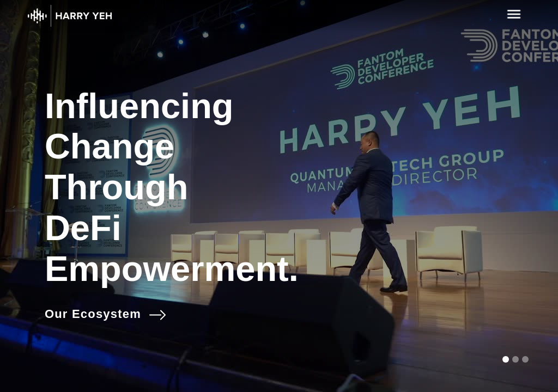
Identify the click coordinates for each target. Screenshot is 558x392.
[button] (506, 359)
